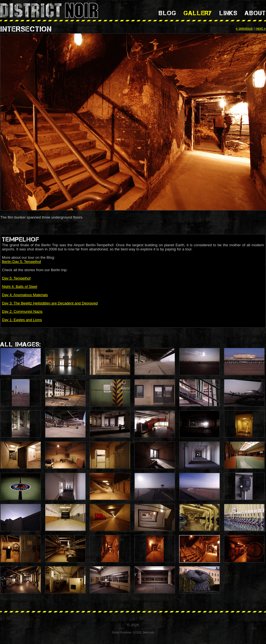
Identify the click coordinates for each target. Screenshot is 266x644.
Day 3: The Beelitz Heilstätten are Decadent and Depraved (50, 303)
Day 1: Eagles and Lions (22, 320)
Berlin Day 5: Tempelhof (21, 262)
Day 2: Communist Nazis (22, 311)
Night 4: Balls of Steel (19, 287)
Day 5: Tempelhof (16, 278)
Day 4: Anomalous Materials (25, 295)
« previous (244, 28)
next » (261, 28)
